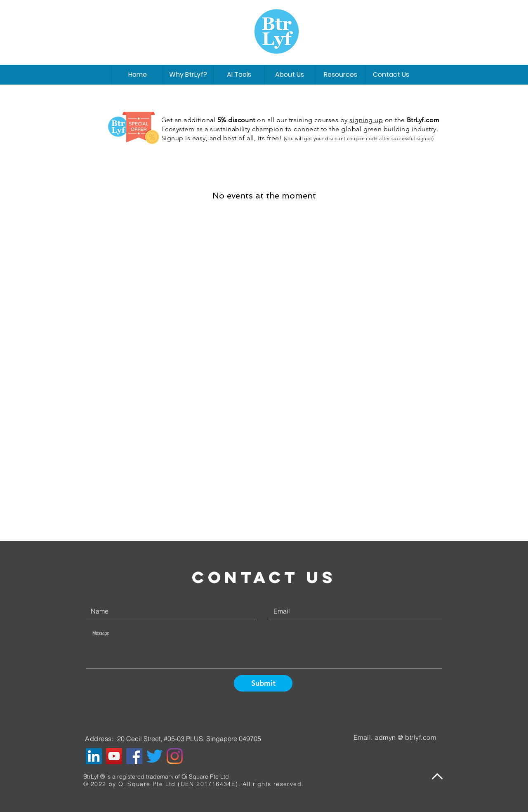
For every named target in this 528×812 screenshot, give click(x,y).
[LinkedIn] (94, 756)
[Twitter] (154, 756)
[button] (289, 75)
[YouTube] (114, 756)
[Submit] (263, 683)
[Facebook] (134, 756)
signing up (366, 120)
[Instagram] (175, 756)
